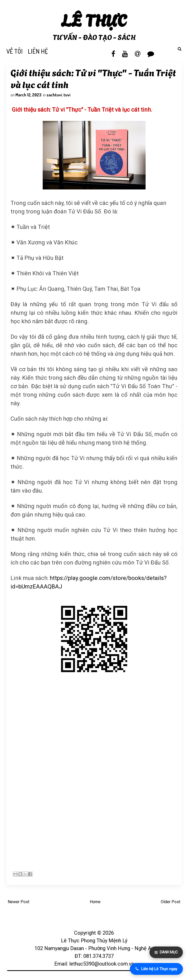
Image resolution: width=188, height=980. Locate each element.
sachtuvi (55, 96)
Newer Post (19, 903)
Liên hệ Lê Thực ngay (156, 969)
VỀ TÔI (15, 51)
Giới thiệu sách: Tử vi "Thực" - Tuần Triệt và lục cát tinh (94, 79)
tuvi (68, 96)
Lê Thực (94, 19)
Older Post (171, 903)
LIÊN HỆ (38, 51)
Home (95, 903)
